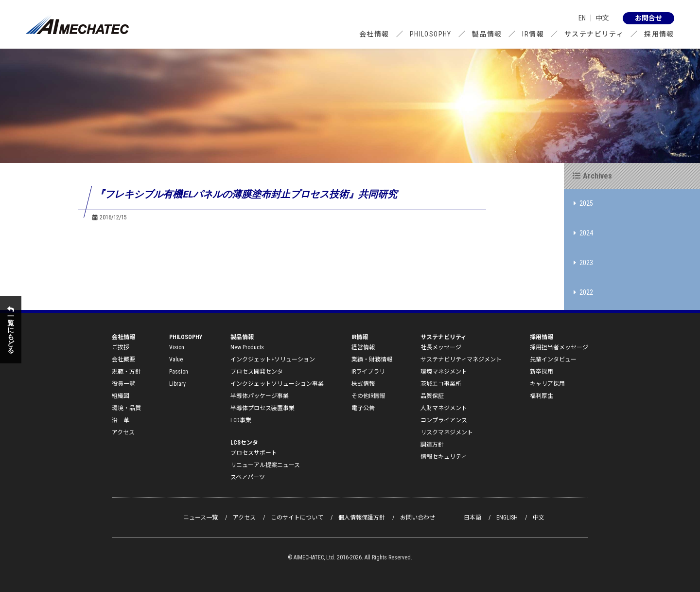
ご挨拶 (121, 347)
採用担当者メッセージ (559, 347)
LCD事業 (241, 420)
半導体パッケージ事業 (260, 396)
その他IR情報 (368, 396)
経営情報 (363, 347)
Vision (177, 347)
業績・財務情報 (372, 359)
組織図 (121, 396)
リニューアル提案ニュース (265, 465)
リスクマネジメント (447, 432)
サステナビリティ (594, 34)
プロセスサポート (254, 453)
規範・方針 (126, 372)
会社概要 (123, 359)
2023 (583, 263)
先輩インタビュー (553, 359)
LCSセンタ (244, 443)
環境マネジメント (444, 372)
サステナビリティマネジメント (461, 359)
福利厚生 (542, 396)
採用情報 (659, 34)
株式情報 (363, 384)
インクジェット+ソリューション (273, 359)
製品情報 (487, 34)
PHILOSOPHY (431, 34)
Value (176, 359)
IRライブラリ (368, 372)
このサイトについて (297, 518)
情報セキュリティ (444, 457)
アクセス (123, 432)
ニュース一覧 (201, 518)
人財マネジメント (444, 408)
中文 (602, 18)
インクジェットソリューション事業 (277, 384)
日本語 (472, 518)
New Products (247, 347)
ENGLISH (507, 518)
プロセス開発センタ (257, 372)
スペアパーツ (248, 477)
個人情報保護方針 (362, 518)
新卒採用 (542, 372)
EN (582, 18)
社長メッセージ (441, 347)
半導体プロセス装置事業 (262, 408)
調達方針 (432, 445)
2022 (583, 292)
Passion (179, 372)
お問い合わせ (418, 518)
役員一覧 (123, 384)
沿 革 (121, 420)
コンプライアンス (444, 420)
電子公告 (363, 408)
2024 (583, 233)
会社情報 (374, 34)
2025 (583, 203)
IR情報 (533, 34)
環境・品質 (126, 408)
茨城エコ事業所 (441, 384)
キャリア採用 (547, 384)
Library (177, 384)
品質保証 (432, 396)
